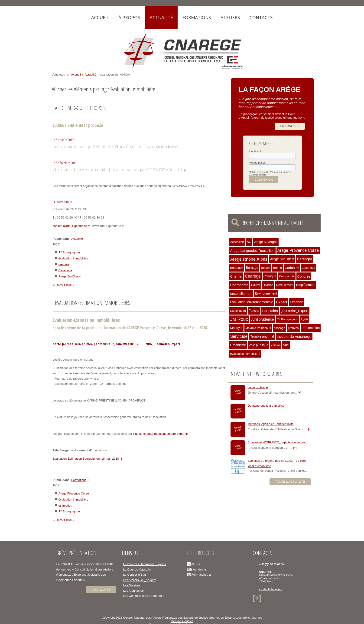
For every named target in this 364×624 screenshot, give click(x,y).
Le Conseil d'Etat (135, 575)
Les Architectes (133, 591)
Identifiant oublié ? (282, 172)
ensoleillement (241, 294)
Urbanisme (238, 345)
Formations (197, 17)
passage (279, 328)
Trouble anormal (262, 336)
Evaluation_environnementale (252, 302)
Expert (281, 302)
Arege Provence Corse (74, 493)
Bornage (252, 268)
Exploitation (238, 311)
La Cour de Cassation (138, 569)
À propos (129, 17)
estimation (65, 506)
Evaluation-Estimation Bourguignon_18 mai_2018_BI (88, 459)
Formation (270, 311)
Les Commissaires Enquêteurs (144, 596)
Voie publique (258, 345)
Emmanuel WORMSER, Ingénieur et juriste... (278, 442)
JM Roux (239, 319)
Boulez (266, 268)
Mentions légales (182, 621)
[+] (299, 393)
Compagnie (287, 276)
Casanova (65, 270)
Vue (286, 345)
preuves (64, 264)
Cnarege (253, 276)
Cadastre (292, 268)
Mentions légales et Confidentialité (271, 424)
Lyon (304, 319)
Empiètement (306, 285)
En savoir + (290, 126)
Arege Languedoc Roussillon (252, 251)
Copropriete (239, 285)
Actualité (161, 17)
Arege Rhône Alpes (249, 259)
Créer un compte (257, 175)
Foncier (254, 311)
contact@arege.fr (271, 589)
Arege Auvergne (266, 242)
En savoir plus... (63, 285)
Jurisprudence (262, 319)
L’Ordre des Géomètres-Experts (145, 564)
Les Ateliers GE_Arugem (140, 580)
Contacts (261, 17)
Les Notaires (132, 585)
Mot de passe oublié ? (260, 172)
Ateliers (230, 17)
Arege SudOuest (70, 276)
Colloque (270, 276)
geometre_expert (295, 311)
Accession (237, 242)
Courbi (256, 285)
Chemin (236, 276)
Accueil (100, 17)
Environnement (266, 293)
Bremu (277, 268)
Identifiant (255, 151)
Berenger (304, 259)
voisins (276, 345)
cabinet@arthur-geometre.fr (71, 226)
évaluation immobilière (73, 258)
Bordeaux (237, 268)
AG (249, 242)
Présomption (311, 328)
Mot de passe (257, 163)
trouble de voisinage (294, 337)
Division (268, 285)
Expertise (297, 302)
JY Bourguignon (69, 252)
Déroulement (285, 285)
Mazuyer (237, 328)
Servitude (239, 336)
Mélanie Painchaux (258, 328)
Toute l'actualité (290, 482)
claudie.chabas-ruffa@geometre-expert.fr (161, 434)
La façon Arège (258, 387)
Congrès (304, 276)
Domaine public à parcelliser (267, 406)
